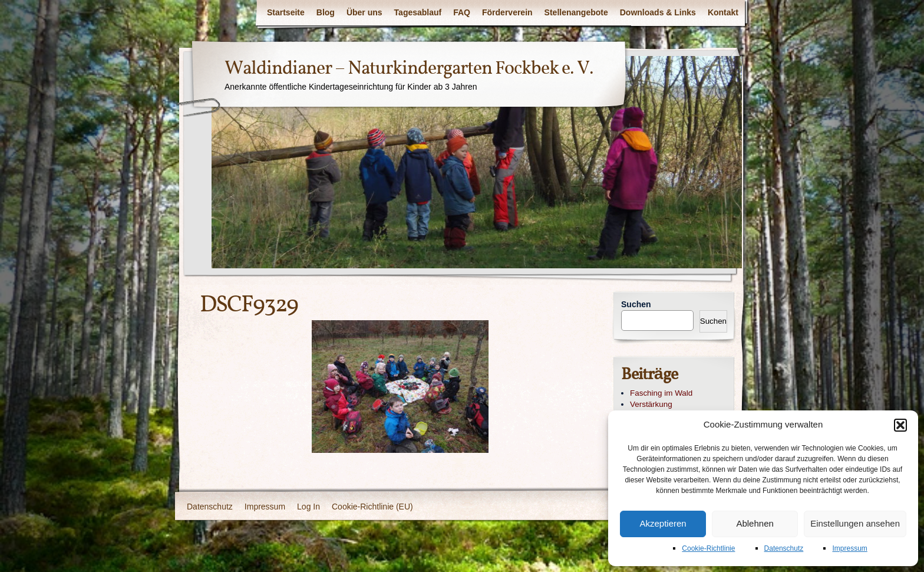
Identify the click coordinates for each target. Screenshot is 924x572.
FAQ (462, 12)
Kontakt (723, 12)
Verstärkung (651, 404)
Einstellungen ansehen (855, 523)
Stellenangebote (576, 12)
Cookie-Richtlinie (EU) (372, 507)
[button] (900, 425)
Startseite (286, 12)
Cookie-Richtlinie (708, 548)
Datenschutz (784, 548)
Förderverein (507, 12)
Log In (308, 507)
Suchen (636, 304)
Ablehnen (755, 523)
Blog (326, 12)
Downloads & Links (658, 12)
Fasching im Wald (661, 393)
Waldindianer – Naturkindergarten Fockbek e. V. (409, 69)
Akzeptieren (663, 523)
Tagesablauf (418, 12)
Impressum (849, 548)
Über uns (364, 12)
